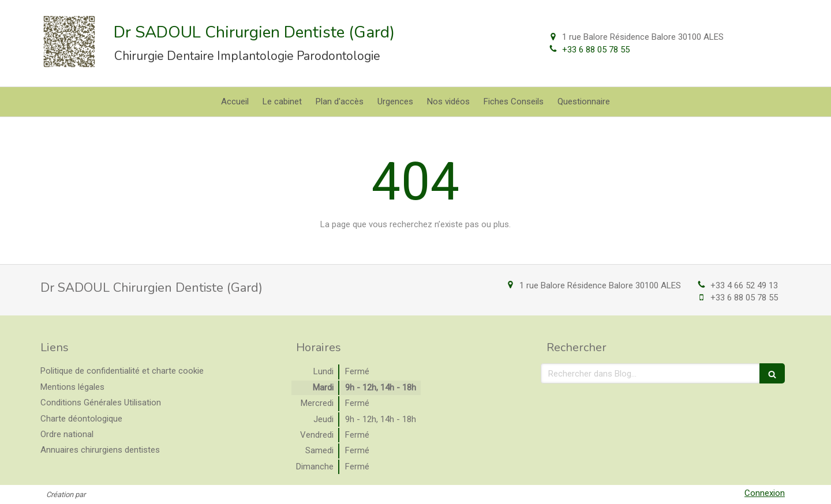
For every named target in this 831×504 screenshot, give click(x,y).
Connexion (765, 493)
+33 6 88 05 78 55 (596, 50)
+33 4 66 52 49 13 (744, 285)
